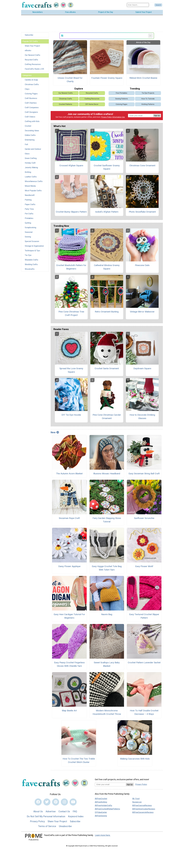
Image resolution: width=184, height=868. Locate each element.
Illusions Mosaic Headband (107, 474)
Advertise (51, 811)
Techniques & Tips (32, 251)
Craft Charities (31, 103)
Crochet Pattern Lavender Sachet (144, 663)
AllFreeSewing (101, 816)
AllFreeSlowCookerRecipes (144, 809)
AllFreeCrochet (101, 799)
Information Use (119, 117)
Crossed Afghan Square (71, 165)
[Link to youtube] (73, 802)
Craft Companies (32, 108)
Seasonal (29, 232)
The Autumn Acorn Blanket (69, 474)
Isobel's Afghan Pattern (107, 212)
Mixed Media (30, 186)
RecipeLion (137, 802)
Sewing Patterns (122, 99)
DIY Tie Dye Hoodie (71, 415)
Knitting (28, 172)
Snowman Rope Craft (69, 518)
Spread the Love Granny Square (71, 370)
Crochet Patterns (65, 104)
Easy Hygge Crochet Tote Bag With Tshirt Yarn (107, 568)
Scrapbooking (30, 228)
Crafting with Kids (32, 121)
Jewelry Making (31, 168)
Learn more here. (103, 835)
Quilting (28, 223)
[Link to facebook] (38, 802)
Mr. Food (136, 799)
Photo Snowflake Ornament (142, 212)
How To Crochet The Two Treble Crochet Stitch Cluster (79, 760)
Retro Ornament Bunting (107, 312)
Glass (27, 154)
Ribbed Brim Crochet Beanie (143, 78)
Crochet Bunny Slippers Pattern (71, 212)
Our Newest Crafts (32, 55)
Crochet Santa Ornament (107, 368)
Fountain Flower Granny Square (107, 78)
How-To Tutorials (148, 99)
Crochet (28, 126)
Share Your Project (32, 46)
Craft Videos (30, 117)
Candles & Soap (31, 80)
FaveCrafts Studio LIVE (34, 69)
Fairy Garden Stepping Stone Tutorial (107, 520)
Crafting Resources (33, 64)
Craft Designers (31, 112)
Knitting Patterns (148, 104)
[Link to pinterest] (56, 802)
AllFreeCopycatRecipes (142, 805)
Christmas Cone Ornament (142, 165)
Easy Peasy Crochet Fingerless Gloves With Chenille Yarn (69, 664)
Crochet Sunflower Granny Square (107, 167)
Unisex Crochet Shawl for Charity (70, 80)
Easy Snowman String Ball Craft (144, 474)
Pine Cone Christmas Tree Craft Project (71, 313)
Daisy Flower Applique (69, 566)
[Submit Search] (158, 5)
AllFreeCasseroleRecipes (143, 812)
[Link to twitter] (47, 802)
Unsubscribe (65, 826)
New (55, 432)
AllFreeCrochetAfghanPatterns (107, 809)
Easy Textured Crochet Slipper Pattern (144, 616)
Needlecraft (30, 195)
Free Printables (122, 93)
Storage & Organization (34, 246)
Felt (26, 144)
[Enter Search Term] (138, 5)
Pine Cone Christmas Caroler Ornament (107, 417)
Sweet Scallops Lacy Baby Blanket (107, 664)
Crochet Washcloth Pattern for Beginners (71, 267)
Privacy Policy (107, 117)
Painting (28, 200)
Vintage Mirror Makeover (142, 312)
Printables (29, 218)
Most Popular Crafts (33, 191)
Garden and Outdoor (33, 149)
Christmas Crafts (32, 84)
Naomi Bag (107, 614)
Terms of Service (47, 826)
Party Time (29, 209)
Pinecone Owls (142, 265)
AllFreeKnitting (101, 802)
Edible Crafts (30, 135)
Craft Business (31, 98)
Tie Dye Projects (148, 93)
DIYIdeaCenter (101, 812)
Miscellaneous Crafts (34, 181)
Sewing (28, 237)
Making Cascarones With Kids (135, 759)
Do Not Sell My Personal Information (46, 816)
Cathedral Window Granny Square (107, 267)
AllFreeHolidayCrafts (103, 805)
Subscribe (29, 35)
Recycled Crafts (31, 60)
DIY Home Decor (92, 104)
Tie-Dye (28, 255)
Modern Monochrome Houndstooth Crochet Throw (107, 712)
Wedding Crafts (31, 264)
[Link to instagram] (64, 802)
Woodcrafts (30, 269)
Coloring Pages (31, 94)
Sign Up (157, 116)
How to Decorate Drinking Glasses (142, 417)
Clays (27, 89)
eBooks (28, 50)
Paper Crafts (30, 204)
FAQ (75, 811)
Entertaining (30, 140)
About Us (38, 811)
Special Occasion (32, 241)
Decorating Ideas (32, 131)
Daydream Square (142, 368)
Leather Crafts (31, 177)
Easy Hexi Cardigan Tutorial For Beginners (69, 616)
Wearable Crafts (31, 260)
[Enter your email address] (110, 784)
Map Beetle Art (69, 711)
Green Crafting (31, 158)
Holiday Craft (30, 163)
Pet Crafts (29, 214)
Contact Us (64, 811)
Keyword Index (76, 816)
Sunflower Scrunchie (144, 518)
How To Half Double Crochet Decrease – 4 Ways (144, 712)
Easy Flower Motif (144, 566)
